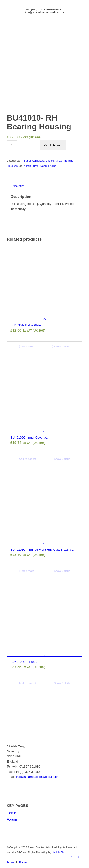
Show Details (61, 347)
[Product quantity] (12, 145)
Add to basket (53, 145)
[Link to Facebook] (72, 857)
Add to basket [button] (26, 459)
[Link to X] (79, 857)
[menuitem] (11, 862)
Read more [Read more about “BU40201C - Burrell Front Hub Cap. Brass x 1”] (26, 571)
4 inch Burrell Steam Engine (40, 166)
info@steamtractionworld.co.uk (37, 777)
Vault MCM (58, 852)
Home (11, 813)
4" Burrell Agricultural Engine (37, 161)
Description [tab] (18, 186)
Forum (12, 819)
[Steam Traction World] (37, 25)
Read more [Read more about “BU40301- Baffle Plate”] (26, 347)
